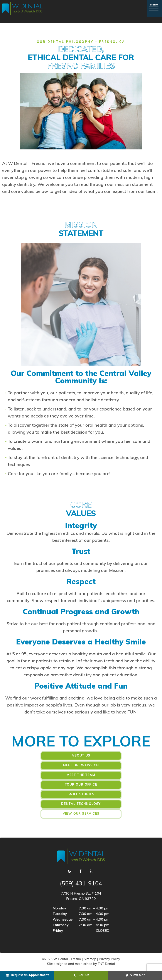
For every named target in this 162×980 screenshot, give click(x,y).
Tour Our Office (81, 785)
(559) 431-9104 (81, 884)
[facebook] (81, 871)
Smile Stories (81, 794)
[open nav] (154, 8)
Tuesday (60, 914)
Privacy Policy (109, 959)
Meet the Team (81, 775)
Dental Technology (81, 804)
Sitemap (90, 959)
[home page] (22, 8)
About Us (81, 756)
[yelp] (91, 871)
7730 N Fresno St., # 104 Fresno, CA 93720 (81, 896)
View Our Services (81, 813)
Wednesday (63, 919)
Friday (58, 931)
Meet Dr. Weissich (81, 765)
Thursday (61, 925)
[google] (70, 871)
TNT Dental (106, 964)
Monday (59, 908)
